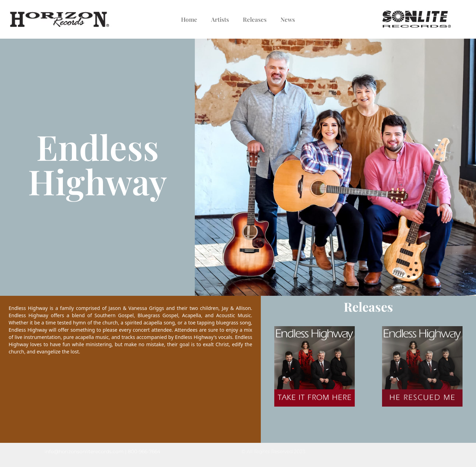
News (288, 19)
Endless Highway (97, 164)
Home (189, 19)
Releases (255, 19)
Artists (220, 19)
